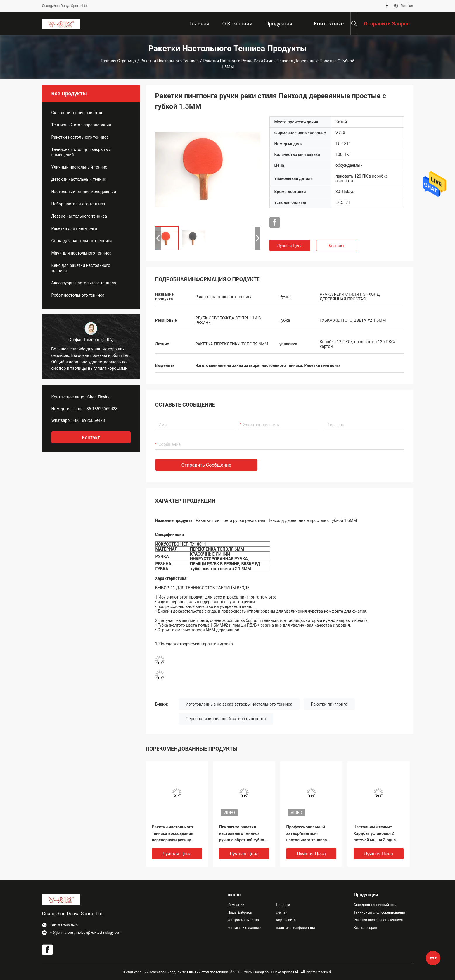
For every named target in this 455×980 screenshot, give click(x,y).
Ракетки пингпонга (329, 704)
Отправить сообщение (206, 465)
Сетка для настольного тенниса (82, 241)
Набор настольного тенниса (78, 204)
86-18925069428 (102, 409)
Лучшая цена (290, 246)
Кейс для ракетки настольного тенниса (81, 268)
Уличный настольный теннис (79, 167)
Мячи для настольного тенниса (82, 253)
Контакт (337, 246)
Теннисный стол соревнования (81, 125)
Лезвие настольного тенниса (79, 216)
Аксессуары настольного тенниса (84, 283)
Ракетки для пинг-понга (74, 228)
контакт (91, 437)
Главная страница (118, 61)
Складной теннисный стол (77, 113)
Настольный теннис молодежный (84, 192)
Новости (283, 905)
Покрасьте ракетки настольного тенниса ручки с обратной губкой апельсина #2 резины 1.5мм (243, 834)
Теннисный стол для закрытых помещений (81, 152)
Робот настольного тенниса (78, 295)
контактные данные (244, 928)
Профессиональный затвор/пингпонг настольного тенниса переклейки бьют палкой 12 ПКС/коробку (311, 834)
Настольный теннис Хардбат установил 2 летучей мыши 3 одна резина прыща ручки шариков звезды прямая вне (378, 834)
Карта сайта (286, 920)
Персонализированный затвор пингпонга (226, 719)
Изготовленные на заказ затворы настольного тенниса (239, 704)
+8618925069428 (89, 420)
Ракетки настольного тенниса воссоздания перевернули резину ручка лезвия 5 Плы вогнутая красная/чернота (173, 834)
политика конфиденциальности (295, 928)
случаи (282, 912)
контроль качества (243, 920)
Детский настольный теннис (79, 179)
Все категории (365, 928)
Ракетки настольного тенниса (170, 61)
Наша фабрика (240, 912)
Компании (236, 905)
